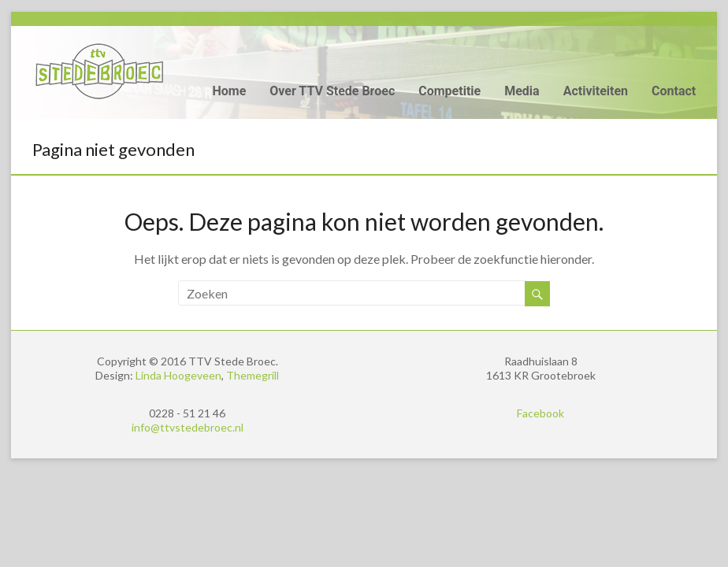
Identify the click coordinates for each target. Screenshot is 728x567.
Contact (674, 91)
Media (522, 91)
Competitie (449, 91)
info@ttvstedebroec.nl (188, 427)
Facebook (540, 413)
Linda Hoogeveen (178, 375)
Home (229, 91)
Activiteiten (596, 91)
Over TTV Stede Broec (332, 91)
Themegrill (253, 375)
